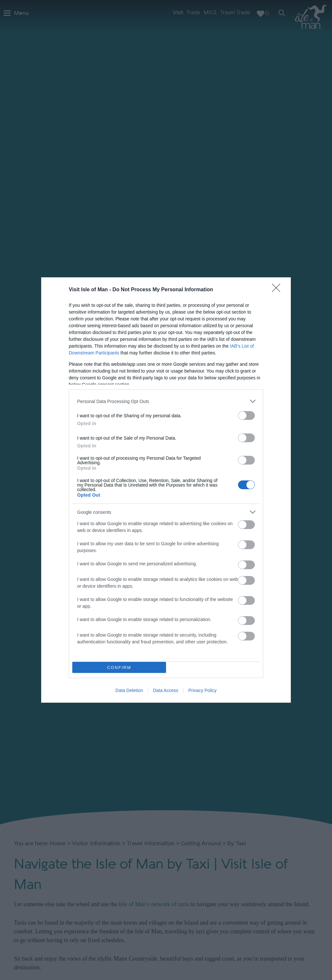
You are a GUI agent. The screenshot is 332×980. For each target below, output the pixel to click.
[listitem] (166, 401)
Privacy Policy (202, 690)
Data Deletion (129, 690)
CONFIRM (119, 668)
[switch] (246, 415)
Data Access (166, 690)
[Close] (278, 290)
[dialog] (166, 490)
